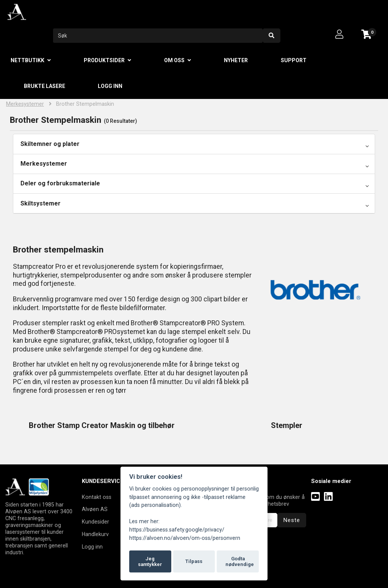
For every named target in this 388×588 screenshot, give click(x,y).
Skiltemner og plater (50, 144)
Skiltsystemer (41, 203)
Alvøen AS (95, 509)
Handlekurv (95, 534)
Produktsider (104, 60)
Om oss (174, 60)
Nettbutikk (27, 60)
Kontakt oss (97, 497)
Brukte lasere (45, 86)
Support (294, 60)
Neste (292, 520)
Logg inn (110, 86)
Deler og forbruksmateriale (60, 183)
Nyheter (236, 60)
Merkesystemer (25, 104)
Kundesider (95, 522)
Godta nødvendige (240, 562)
